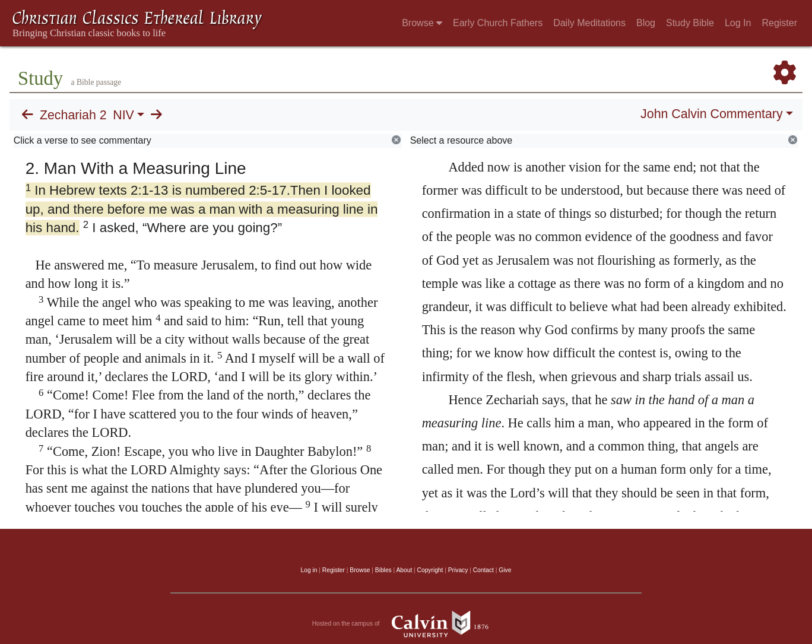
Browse (422, 23)
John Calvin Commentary (711, 114)
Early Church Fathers (498, 23)
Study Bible (690, 23)
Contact (483, 570)
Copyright (430, 570)
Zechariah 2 (73, 115)
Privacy (458, 570)
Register (779, 23)
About (404, 570)
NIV (123, 115)
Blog (646, 23)
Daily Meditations (589, 23)
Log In (738, 23)
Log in (309, 570)
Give (505, 570)
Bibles (383, 570)
